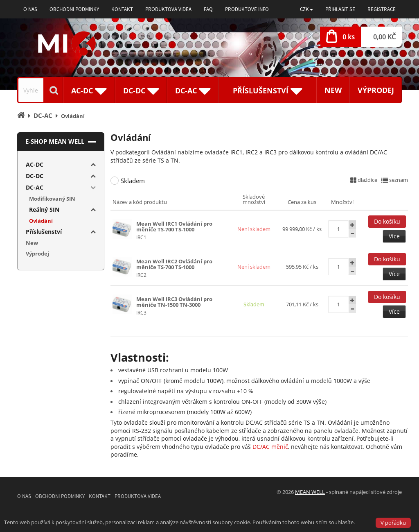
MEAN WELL (310, 492)
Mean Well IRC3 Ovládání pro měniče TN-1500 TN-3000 (174, 302)
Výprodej (376, 90)
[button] (306, 9)
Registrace (382, 9)
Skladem (133, 181)
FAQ (208, 9)
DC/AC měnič (270, 447)
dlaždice (364, 180)
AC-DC (35, 164)
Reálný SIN (44, 209)
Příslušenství (44, 232)
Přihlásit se (340, 9)
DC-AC (35, 187)
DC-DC (35, 176)
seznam (395, 180)
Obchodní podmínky (74, 9)
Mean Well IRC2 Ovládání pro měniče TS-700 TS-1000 (174, 264)
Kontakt (122, 9)
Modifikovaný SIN (52, 199)
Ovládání (41, 221)
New (333, 90)
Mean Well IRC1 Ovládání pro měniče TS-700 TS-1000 (174, 226)
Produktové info (247, 9)
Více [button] (394, 236)
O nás (30, 9)
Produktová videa (168, 9)
